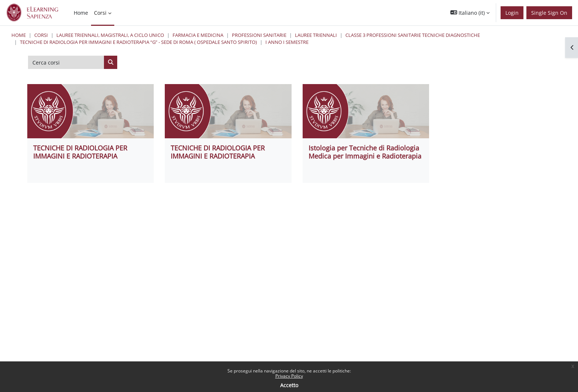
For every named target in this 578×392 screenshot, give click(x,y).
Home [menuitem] (81, 13)
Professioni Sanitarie (259, 35)
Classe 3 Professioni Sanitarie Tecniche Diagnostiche (413, 35)
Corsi (41, 35)
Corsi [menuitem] (100, 13)
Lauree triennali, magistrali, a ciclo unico (110, 35)
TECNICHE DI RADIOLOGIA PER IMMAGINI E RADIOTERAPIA (80, 152)
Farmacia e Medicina (198, 35)
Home (19, 35)
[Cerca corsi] (66, 62)
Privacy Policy (289, 376)
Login (512, 13)
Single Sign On (549, 13)
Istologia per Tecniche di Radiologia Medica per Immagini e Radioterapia (365, 152)
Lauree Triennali (316, 35)
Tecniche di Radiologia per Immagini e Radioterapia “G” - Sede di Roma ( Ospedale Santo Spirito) (138, 42)
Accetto (289, 385)
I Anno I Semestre (287, 42)
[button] (470, 13)
